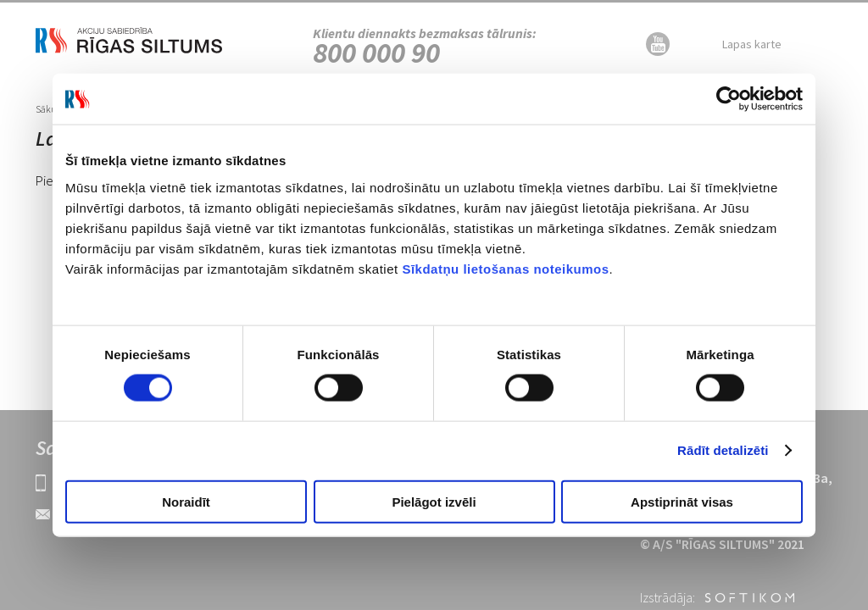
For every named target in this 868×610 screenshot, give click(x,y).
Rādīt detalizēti (723, 450)
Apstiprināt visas (682, 501)
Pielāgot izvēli (434, 501)
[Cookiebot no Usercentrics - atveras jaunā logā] (729, 99)
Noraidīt (186, 501)
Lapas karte (752, 44)
